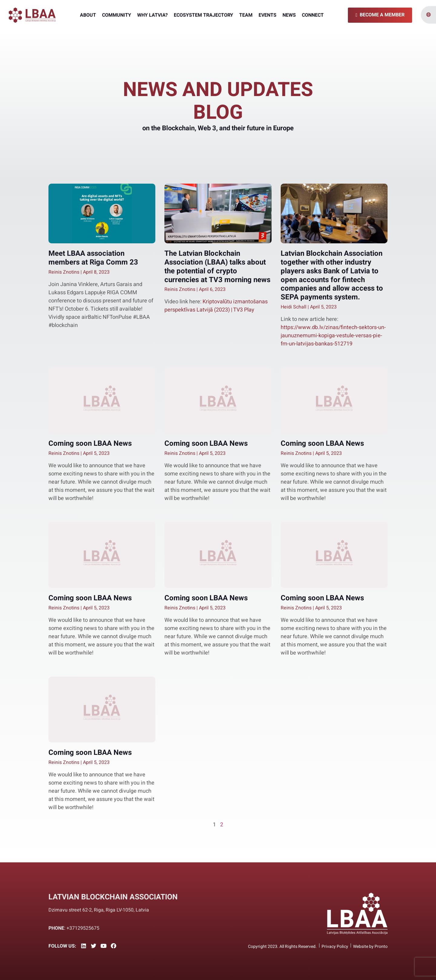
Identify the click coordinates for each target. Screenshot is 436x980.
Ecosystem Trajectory (203, 15)
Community (117, 15)
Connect (313, 15)
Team (246, 15)
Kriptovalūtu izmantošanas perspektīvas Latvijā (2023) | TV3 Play (216, 306)
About (88, 15)
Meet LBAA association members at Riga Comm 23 (94, 258)
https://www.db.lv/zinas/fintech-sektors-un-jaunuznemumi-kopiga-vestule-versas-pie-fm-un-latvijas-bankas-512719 (333, 336)
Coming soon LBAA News (90, 443)
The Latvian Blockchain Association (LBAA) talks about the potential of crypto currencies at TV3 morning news (217, 267)
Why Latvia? (152, 15)
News (289, 15)
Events (268, 15)
